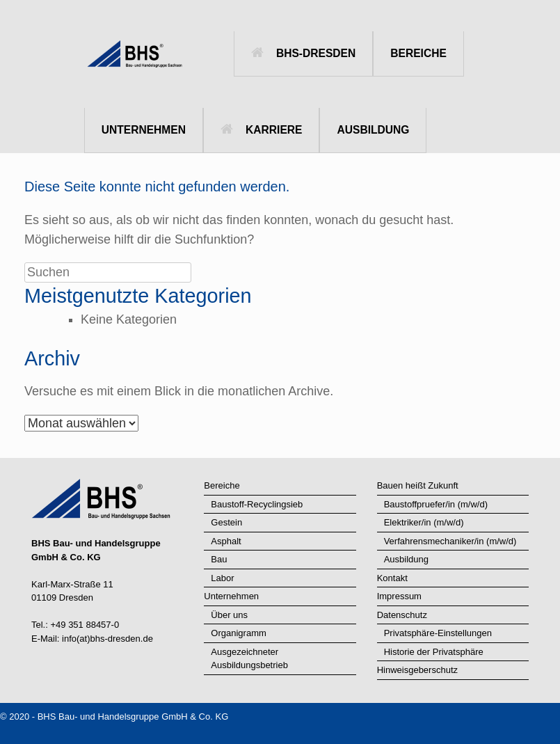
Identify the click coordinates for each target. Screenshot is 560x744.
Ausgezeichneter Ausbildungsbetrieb (249, 659)
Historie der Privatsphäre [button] (434, 652)
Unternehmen (231, 596)
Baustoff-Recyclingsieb (257, 504)
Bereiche (222, 485)
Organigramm (238, 633)
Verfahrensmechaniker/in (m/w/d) (450, 541)
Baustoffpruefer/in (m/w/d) (436, 504)
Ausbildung (406, 559)
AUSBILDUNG (373, 130)
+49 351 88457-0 (85, 625)
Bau (219, 559)
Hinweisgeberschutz (417, 670)
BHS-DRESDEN (303, 53)
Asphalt (226, 541)
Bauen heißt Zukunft (418, 485)
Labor (222, 578)
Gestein (226, 522)
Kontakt (392, 578)
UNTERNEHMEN (144, 130)
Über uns (229, 615)
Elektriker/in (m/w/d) (424, 522)
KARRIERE (261, 130)
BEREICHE (418, 53)
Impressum (399, 596)
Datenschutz (402, 615)
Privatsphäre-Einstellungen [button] (438, 633)
